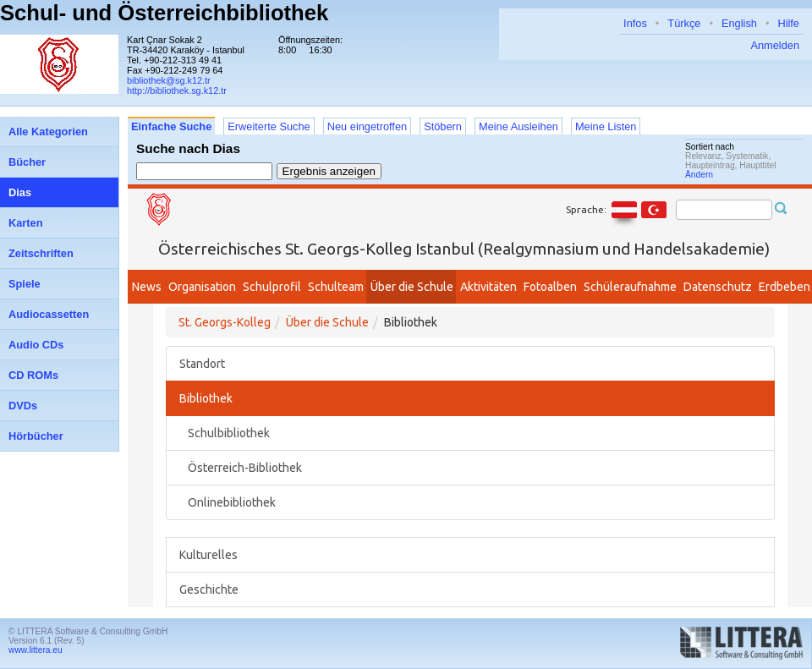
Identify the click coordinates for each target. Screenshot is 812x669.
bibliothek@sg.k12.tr (169, 80)
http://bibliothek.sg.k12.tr (177, 90)
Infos (635, 23)
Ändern (699, 175)
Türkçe (684, 23)
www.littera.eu (36, 650)
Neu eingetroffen (367, 126)
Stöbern (443, 126)
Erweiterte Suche (269, 126)
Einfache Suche (171, 126)
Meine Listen (606, 126)
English (739, 23)
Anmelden (775, 45)
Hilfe (788, 23)
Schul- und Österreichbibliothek (164, 13)
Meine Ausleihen (518, 126)
